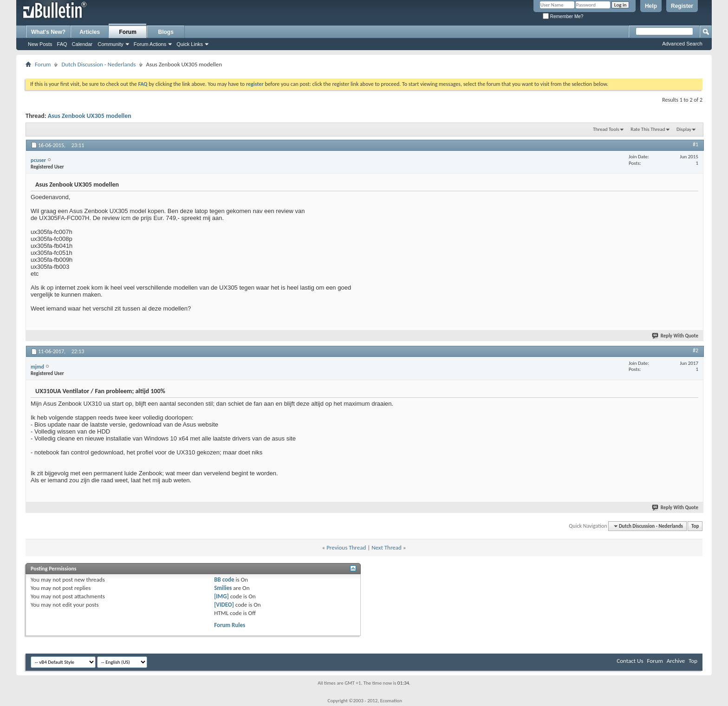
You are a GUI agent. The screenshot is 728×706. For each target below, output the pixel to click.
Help (651, 6)
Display (684, 129)
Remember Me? (563, 16)
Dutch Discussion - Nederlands (98, 64)
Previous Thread (346, 547)
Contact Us (630, 661)
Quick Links (190, 44)
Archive (676, 661)
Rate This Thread (648, 129)
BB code (224, 580)
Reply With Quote (676, 336)
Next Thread (387, 547)
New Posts (40, 44)
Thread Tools (606, 129)
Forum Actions (150, 44)
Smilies (223, 588)
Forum (128, 32)
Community (110, 44)
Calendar (82, 44)
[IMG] (221, 596)
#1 (695, 144)
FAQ (62, 44)
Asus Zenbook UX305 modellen (90, 116)
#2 (695, 350)
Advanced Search (682, 44)
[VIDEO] (224, 605)
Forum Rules (230, 625)
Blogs (166, 32)
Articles (90, 32)
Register (682, 6)
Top (695, 526)
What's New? (48, 32)
